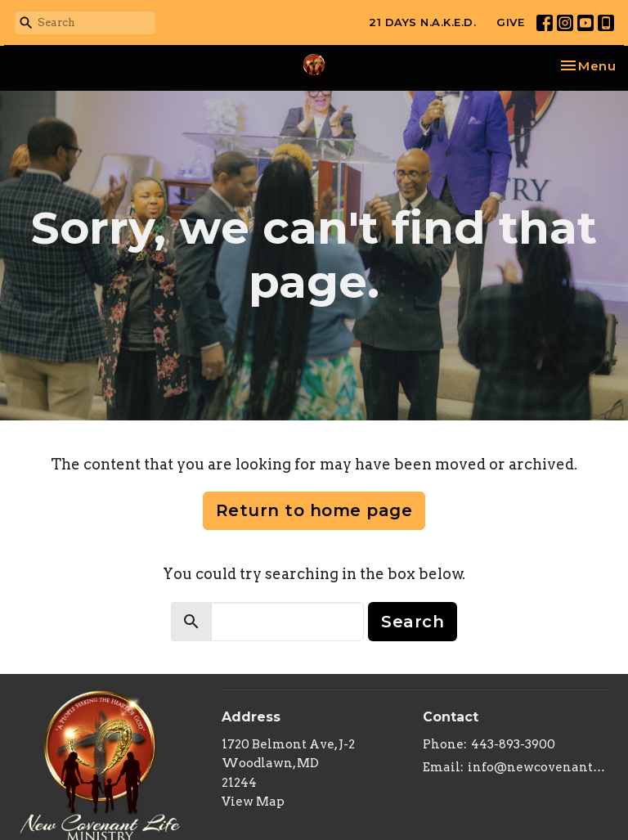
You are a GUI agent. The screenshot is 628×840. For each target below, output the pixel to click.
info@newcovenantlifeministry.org (538, 767)
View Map (253, 802)
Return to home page (314, 510)
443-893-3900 (513, 744)
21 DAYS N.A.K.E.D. (422, 22)
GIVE (510, 22)
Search (413, 622)
